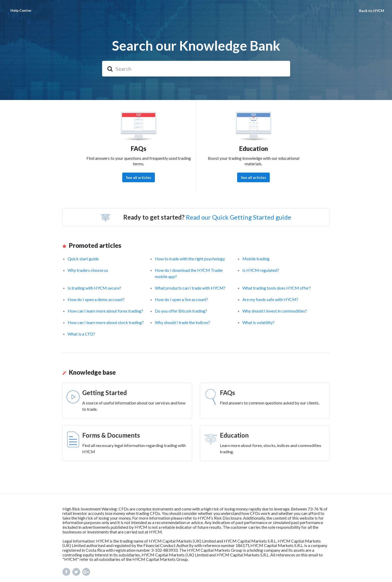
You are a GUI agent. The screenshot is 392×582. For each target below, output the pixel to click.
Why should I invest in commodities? (275, 311)
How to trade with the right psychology (190, 259)
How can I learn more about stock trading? (106, 322)
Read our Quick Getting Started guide (239, 217)
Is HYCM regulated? (261, 270)
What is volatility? (258, 322)
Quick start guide (83, 259)
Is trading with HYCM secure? (94, 288)
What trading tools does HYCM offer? (277, 288)
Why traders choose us (88, 270)
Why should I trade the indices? (182, 322)
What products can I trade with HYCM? (190, 288)
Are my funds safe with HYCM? (270, 299)
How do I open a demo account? (96, 299)
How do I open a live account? (181, 299)
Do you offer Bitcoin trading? (181, 311)
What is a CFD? (81, 334)
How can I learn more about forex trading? (105, 311)
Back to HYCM (372, 11)
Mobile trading (256, 259)
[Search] (196, 69)
